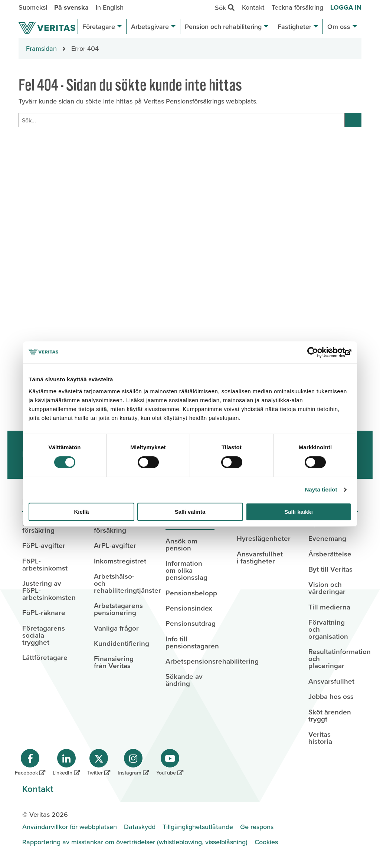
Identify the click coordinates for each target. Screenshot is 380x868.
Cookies (266, 842)
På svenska (71, 7)
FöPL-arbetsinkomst (45, 564)
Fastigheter (298, 27)
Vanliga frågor (116, 628)
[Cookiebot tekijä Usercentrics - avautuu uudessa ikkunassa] (319, 352)
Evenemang (327, 538)
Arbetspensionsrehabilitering (190, 661)
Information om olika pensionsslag (186, 570)
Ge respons (257, 827)
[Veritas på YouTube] (170, 763)
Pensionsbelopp (190, 593)
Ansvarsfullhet (331, 681)
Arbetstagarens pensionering (118, 609)
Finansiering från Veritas (114, 662)
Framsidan (41, 48)
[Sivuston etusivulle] (47, 28)
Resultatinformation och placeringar (333, 658)
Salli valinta (190, 512)
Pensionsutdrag (190, 623)
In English (110, 7)
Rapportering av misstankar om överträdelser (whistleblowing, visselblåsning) (135, 842)
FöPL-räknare (44, 612)
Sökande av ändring (184, 680)
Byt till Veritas (330, 569)
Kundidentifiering (119, 643)
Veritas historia (320, 738)
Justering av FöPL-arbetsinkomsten (47, 590)
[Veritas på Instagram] (133, 763)
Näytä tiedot (321, 489)
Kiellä (81, 512)
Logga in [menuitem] (346, 7)
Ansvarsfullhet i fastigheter (260, 557)
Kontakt (38, 789)
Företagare (102, 27)
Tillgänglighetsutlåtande (198, 827)
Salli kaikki (299, 512)
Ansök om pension (181, 544)
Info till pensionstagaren (190, 642)
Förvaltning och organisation (328, 629)
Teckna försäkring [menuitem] (297, 7)
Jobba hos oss (331, 696)
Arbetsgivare (153, 27)
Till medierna (329, 607)
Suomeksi (33, 7)
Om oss (342, 27)
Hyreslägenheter (261, 538)
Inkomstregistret (119, 561)
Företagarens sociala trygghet (44, 635)
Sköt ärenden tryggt (330, 715)
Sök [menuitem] (227, 7)
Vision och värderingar (327, 588)
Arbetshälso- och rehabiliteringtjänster (119, 583)
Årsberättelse (330, 554)
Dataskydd (140, 827)
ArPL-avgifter (115, 545)
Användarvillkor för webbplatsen (70, 827)
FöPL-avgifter (44, 545)
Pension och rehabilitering (227, 27)
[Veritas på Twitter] (99, 763)
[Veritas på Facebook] (30, 763)
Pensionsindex (189, 608)
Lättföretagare (45, 657)
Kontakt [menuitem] (253, 7)
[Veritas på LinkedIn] (66, 763)
